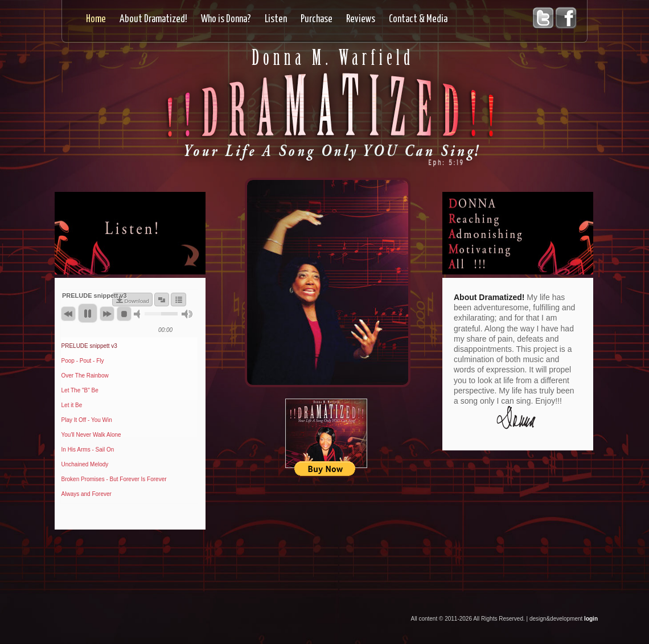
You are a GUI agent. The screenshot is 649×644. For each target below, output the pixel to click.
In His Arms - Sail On (88, 450)
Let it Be (72, 405)
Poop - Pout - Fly (83, 361)
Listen (276, 19)
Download (137, 301)
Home (96, 19)
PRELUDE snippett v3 (89, 346)
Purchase (317, 19)
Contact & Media (418, 19)
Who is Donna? (226, 19)
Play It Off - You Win (87, 420)
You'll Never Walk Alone (91, 435)
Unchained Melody (85, 464)
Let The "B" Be (80, 390)
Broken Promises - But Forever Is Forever (114, 479)
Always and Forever (87, 494)
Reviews (361, 19)
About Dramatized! (153, 19)
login (591, 619)
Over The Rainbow (85, 376)
